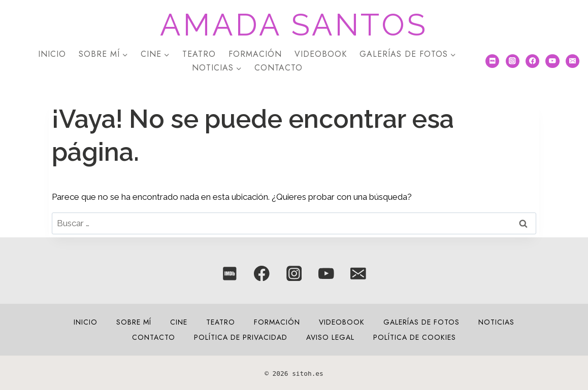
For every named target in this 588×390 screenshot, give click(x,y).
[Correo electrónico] (573, 61)
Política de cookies (415, 337)
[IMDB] (492, 61)
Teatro (199, 54)
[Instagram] (513, 61)
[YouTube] (552, 61)
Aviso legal (330, 337)
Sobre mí (134, 322)
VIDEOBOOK (321, 54)
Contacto (279, 68)
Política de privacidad (241, 337)
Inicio (52, 54)
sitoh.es (308, 374)
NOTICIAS (496, 322)
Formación (255, 54)
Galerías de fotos (421, 322)
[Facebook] (532, 61)
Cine (179, 322)
